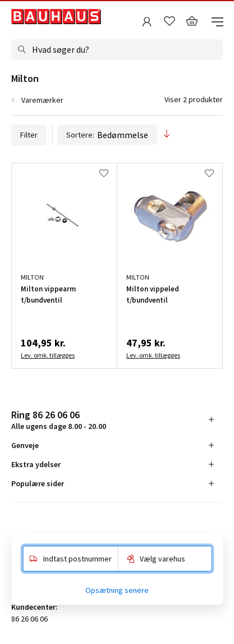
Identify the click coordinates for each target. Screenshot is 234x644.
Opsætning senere (117, 590)
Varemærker (42, 100)
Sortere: (107, 135)
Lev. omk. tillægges (48, 355)
